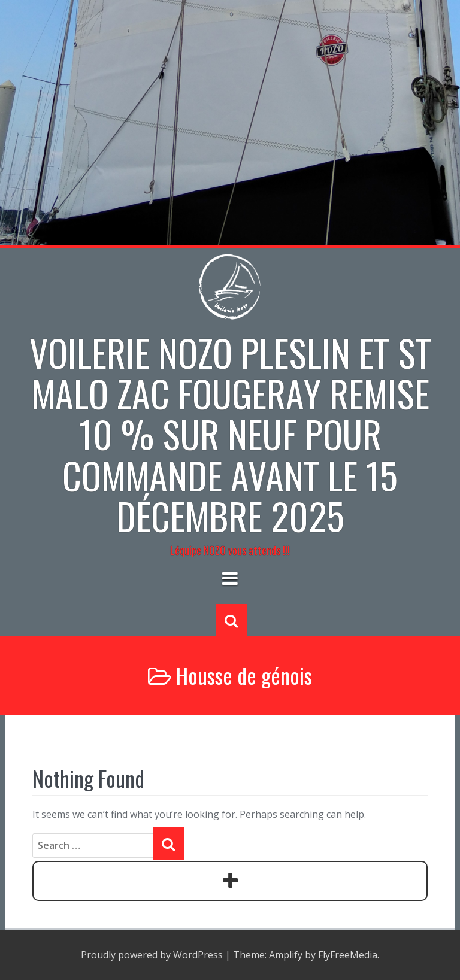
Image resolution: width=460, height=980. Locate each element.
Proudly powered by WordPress (152, 955)
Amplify (286, 955)
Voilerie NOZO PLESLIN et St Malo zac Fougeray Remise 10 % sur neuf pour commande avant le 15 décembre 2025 (230, 434)
